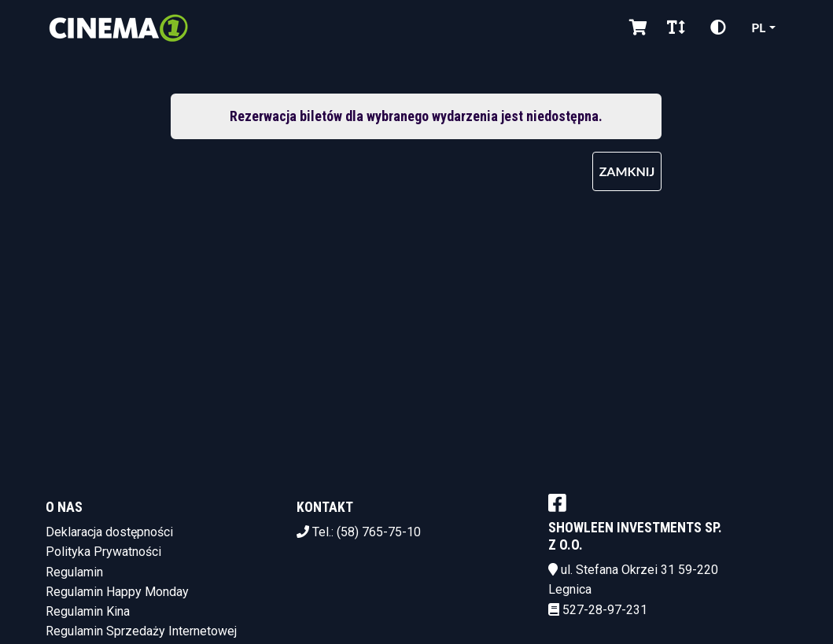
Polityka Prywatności (103, 552)
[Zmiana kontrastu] (718, 28)
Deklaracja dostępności (109, 532)
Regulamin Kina (88, 611)
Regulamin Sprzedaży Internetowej (141, 631)
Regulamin (74, 572)
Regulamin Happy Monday (117, 592)
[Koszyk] (636, 28)
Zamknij (627, 171)
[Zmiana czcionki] (676, 28)
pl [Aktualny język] (758, 27)
